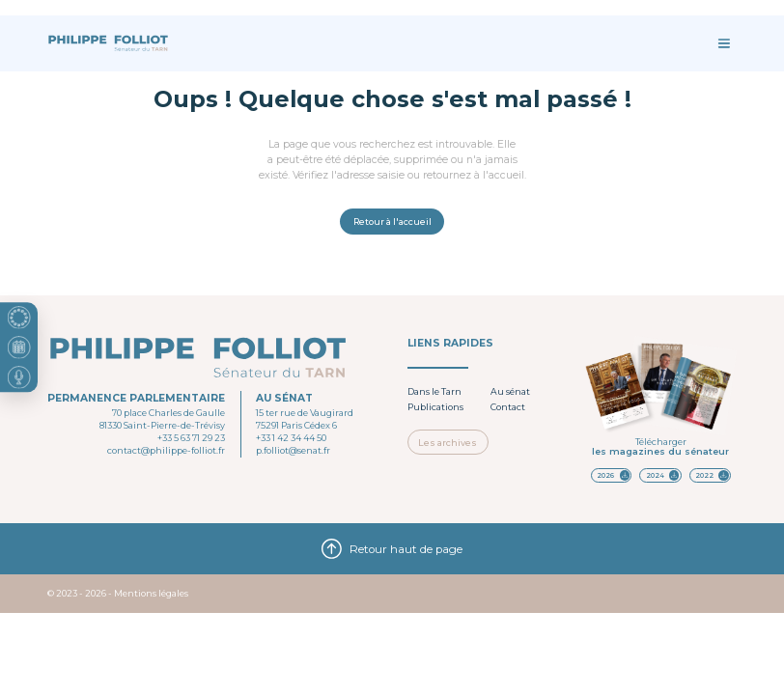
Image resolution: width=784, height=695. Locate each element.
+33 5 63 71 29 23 (191, 438)
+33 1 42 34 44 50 (291, 438)
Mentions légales (151, 593)
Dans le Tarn (434, 391)
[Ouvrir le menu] (724, 43)
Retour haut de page (392, 549)
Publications (435, 407)
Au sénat (510, 391)
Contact (508, 407)
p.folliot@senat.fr (293, 450)
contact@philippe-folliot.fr (166, 450)
